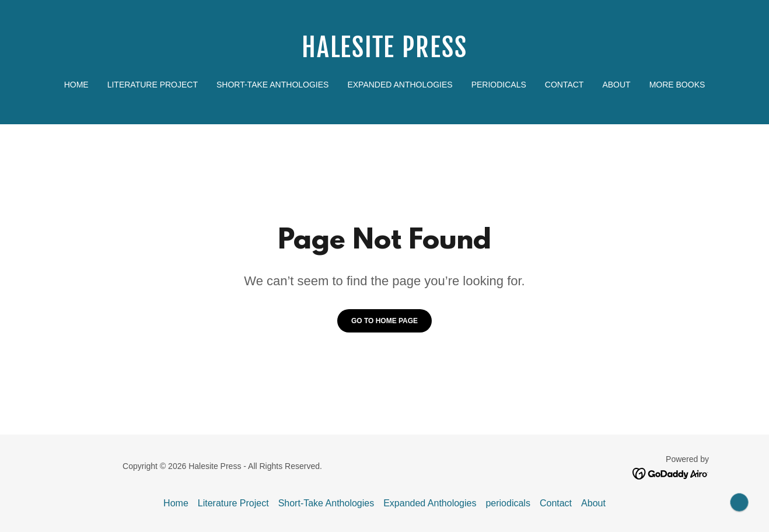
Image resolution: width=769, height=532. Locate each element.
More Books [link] (677, 85)
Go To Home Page (384, 321)
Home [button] (176, 503)
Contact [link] (564, 85)
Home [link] (76, 85)
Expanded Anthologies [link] (400, 85)
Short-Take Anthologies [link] (272, 85)
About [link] (616, 85)
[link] (385, 54)
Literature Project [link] (153, 85)
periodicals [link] (499, 85)
